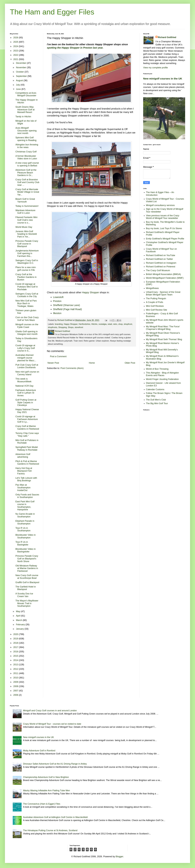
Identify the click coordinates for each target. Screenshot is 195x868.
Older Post (130, 363)
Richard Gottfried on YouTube (161, 255)
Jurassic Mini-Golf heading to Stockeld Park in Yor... (26, 234)
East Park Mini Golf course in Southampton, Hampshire (25, 506)
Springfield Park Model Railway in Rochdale (27, 449)
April (18, 616)
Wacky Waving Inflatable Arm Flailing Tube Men (47, 791)
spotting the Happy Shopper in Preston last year (75, 48)
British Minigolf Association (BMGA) (163, 274)
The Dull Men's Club (156, 400)
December (21, 63)
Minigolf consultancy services (160, 205)
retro (115, 324)
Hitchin (94, 324)
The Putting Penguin (156, 298)
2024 (16, 46)
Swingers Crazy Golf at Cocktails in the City (27, 295)
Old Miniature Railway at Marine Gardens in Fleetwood (27, 568)
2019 (16, 639)
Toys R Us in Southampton (23, 529)
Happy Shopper (91, 292)
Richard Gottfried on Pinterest (161, 267)
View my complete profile (156, 68)
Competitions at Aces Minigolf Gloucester (26, 94)
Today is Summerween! (27, 206)
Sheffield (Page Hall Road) (68, 309)
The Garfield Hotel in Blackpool (26, 588)
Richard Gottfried (167, 37)
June (19, 89)
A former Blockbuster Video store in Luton (26, 157)
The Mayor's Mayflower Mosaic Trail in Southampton (27, 603)
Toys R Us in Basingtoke (22, 543)
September (22, 76)
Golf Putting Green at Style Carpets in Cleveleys (26, 402)
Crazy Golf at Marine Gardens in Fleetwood (27, 428)
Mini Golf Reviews (155, 306)
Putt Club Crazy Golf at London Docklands (27, 366)
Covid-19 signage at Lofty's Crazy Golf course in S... (25, 348)
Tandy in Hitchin (23, 117)
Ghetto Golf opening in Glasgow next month (27, 333)
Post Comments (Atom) (72, 368)
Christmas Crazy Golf (26, 152)
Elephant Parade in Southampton (25, 522)
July (18, 85)
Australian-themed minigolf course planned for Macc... (26, 358)
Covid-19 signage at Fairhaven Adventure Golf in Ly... (27, 419)
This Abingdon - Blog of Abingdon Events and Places (162, 374)
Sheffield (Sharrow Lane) (67, 305)
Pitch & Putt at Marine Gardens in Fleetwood (27, 463)
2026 (16, 38)
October (20, 72)
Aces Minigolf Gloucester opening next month (26, 131)
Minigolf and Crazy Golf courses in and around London (50, 711)
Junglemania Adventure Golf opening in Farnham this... (27, 253)
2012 (16, 669)
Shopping (63, 327)
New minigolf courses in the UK (163, 79)
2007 (16, 691)
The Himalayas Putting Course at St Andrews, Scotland (50, 830)
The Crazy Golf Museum (158, 270)
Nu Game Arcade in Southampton (25, 515)
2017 (16, 647)
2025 (16, 42)
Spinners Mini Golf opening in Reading (26, 139)
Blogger (119, 857)
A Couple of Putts (155, 302)
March (19, 620)
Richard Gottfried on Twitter (160, 259)
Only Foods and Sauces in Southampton (27, 496)
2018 (16, 643)
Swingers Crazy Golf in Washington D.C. (27, 262)
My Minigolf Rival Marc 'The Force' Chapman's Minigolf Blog (163, 328)
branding (59, 324)
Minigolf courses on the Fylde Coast (27, 326)
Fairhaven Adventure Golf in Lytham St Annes (26, 393)
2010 (16, 678)
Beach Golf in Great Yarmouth (25, 200)
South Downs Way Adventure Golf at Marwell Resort (25, 110)
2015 (16, 656)
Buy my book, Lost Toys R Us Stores (164, 228)
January (20, 629)
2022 (16, 55)
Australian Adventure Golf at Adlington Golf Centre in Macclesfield (55, 817)
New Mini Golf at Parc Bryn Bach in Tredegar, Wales (26, 303)
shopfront (128, 324)
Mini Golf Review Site (157, 310)
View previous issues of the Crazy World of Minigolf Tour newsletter (163, 217)
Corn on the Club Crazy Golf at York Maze (27, 319)
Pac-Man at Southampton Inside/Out (23, 488)
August (20, 80)
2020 (16, 634)
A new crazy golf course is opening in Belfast (27, 164)
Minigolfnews (152, 288)
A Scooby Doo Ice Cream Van (24, 595)
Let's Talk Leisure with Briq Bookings (26, 479)
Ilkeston (57, 313)
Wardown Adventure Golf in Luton (25, 212)
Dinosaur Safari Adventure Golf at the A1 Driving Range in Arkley (55, 764)
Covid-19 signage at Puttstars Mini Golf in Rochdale (27, 287)
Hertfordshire (84, 324)
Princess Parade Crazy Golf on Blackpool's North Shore (27, 559)
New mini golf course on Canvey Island (27, 373)
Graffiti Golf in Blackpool (27, 582)
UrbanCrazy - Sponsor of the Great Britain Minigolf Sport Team (163, 293)
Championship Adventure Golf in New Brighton (46, 777)
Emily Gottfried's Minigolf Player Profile (165, 239)
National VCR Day (24, 386)
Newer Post (53, 363)
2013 (16, 665)
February (21, 625)
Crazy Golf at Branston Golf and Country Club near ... (27, 182)
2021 (16, 59)
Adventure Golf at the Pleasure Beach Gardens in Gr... (26, 173)
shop (121, 324)
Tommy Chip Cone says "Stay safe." (27, 435)
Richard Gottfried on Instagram (161, 263)
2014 (16, 660)
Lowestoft (58, 297)
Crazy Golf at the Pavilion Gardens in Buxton (26, 277)
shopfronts (53, 327)
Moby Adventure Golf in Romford (39, 751)
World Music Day (24, 227)
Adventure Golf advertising (23, 456)
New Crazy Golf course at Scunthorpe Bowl (27, 577)
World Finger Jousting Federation (162, 379)
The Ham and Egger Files (52, 12)
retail (110, 324)
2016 (16, 652)
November (21, 67)
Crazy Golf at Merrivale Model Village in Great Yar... (27, 192)
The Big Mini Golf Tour (157, 403)
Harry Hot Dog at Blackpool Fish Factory (24, 471)
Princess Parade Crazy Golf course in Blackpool (27, 244)
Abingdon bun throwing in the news (27, 146)
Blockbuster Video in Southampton (26, 536)
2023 (16, 51)
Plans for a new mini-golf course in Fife (26, 269)
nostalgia (102, 324)
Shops (71, 327)
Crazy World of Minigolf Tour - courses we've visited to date (52, 724)
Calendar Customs (155, 389)
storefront (79, 327)
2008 (16, 686)
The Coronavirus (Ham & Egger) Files (42, 804)
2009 (16, 682)
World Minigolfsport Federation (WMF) (165, 278)
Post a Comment (58, 356)
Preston (57, 301)
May (18, 611)
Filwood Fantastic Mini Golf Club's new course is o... (26, 220)
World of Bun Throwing (157, 369)
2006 (16, 695)
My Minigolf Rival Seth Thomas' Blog (164, 339)
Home (92, 363)
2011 (16, 673)
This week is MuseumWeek (23, 380)
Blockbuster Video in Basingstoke (26, 550)
